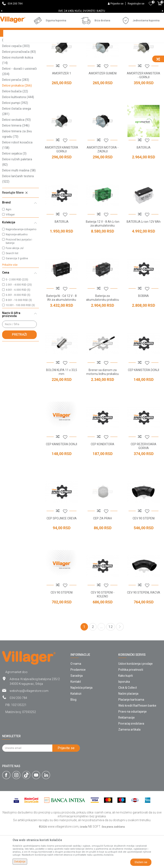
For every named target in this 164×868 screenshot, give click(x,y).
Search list (12, 290)
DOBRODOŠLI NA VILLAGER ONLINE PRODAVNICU (82, 11)
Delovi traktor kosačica (18, 69)
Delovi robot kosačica (17, 182)
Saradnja (77, 712)
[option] (82, 11)
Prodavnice (78, 706)
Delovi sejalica (14, 190)
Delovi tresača (14, 77)
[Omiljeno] (151, 4)
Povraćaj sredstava (131, 760)
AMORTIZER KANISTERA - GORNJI (143, 112)
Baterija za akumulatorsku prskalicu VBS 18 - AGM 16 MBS (102, 336)
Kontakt (76, 718)
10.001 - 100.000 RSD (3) (20, 342)
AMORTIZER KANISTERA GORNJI (61, 186)
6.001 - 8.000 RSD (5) (18, 332)
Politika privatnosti (131, 706)
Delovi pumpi (15, 140)
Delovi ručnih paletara (17, 199)
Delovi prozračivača (19, 88)
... (101, 663)
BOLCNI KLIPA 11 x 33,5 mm (62, 409)
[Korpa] (160, 6)
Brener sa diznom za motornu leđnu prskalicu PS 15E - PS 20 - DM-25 (102, 411)
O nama (76, 700)
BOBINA (143, 333)
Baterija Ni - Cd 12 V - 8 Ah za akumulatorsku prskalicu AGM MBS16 (61, 336)
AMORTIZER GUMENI (103, 110)
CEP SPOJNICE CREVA (62, 555)
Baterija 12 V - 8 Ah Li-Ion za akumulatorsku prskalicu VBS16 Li (103, 262)
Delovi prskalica (17, 122)
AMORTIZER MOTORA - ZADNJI (103, 186)
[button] (20, 230)
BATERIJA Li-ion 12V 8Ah (144, 258)
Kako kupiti (126, 712)
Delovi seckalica (16, 156)
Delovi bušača (15, 128)
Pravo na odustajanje (133, 748)
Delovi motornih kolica (18, 97)
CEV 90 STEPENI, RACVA (144, 629)
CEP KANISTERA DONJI (143, 407)
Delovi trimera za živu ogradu (17, 171)
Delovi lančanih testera (18, 216)
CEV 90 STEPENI (144, 555)
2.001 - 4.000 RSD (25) (19, 321)
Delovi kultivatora (18, 134)
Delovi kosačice (18, 60)
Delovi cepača (16, 83)
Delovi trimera (16, 162)
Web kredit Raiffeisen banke (137, 742)
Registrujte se (136, 4)
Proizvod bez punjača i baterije (19, 278)
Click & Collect (128, 724)
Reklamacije (127, 754)
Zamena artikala (129, 766)
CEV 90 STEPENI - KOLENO (103, 631)
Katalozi (76, 730)
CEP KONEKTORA (102, 481)
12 (111, 663)
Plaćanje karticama (131, 736)
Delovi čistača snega (17, 148)
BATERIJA (144, 184)
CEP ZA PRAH (102, 555)
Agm (9, 246)
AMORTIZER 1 (62, 110)
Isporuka (124, 718)
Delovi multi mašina (19, 207)
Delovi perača (16, 116)
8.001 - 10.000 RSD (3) (19, 337)
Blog (73, 736)
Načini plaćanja (128, 730)
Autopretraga (111, 50)
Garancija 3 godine (17, 295)
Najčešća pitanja (81, 724)
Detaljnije (20, 862)
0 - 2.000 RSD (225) (17, 316)
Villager (10, 251)
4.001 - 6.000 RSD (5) (18, 327)
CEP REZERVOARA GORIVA (143, 483)
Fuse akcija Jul (15, 285)
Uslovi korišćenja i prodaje (135, 700)
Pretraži (19, 371)
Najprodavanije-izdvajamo (21, 266)
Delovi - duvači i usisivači (19, 108)
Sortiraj (131, 50)
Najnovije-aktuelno (17, 271)
